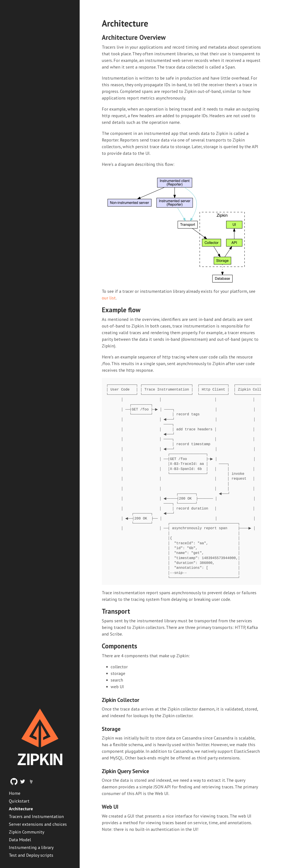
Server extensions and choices (38, 824)
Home (15, 793)
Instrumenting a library (31, 847)
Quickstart (19, 801)
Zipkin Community (27, 832)
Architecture (21, 809)
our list (109, 298)
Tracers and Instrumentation (36, 816)
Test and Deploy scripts (31, 855)
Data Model (20, 840)
